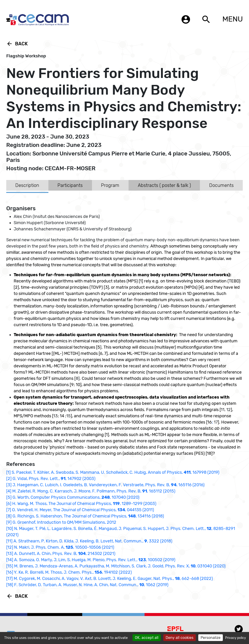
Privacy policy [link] (236, 638)
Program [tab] (110, 185)
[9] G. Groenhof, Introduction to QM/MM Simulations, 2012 (61, 522)
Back (17, 44)
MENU (233, 19)
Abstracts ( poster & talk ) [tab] (164, 185)
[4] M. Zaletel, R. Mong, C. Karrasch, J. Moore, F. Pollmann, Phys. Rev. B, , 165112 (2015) (91, 491)
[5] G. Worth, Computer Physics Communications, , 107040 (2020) (73, 497)
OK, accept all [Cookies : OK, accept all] (147, 638)
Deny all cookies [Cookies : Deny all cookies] (180, 638)
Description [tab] (27, 185)
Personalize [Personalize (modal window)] (211, 638)
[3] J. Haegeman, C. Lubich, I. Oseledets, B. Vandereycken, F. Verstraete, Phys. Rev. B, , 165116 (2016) (105, 485)
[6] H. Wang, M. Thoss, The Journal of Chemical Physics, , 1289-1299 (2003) (81, 504)
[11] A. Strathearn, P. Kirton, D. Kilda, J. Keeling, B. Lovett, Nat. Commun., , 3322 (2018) (89, 541)
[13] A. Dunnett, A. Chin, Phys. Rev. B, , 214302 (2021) (61, 554)
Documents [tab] (221, 185)
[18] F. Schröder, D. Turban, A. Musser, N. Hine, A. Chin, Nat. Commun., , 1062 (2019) (87, 585)
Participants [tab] (70, 185)
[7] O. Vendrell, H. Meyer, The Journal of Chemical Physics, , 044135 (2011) (80, 510)
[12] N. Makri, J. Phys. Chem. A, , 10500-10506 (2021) (60, 547)
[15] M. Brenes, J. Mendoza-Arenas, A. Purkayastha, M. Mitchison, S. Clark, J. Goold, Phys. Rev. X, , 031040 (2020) (116, 566)
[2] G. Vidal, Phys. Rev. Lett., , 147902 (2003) (51, 479)
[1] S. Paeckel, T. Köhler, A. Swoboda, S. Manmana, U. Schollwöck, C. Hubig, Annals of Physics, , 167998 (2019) (113, 472)
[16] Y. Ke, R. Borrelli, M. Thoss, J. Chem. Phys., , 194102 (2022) (69, 572)
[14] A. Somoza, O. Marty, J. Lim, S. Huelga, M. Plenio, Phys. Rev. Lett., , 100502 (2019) (91, 560)
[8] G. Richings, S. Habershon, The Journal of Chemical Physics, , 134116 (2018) (85, 516)
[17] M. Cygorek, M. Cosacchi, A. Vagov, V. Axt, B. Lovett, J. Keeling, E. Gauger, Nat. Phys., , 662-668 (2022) (110, 579)
